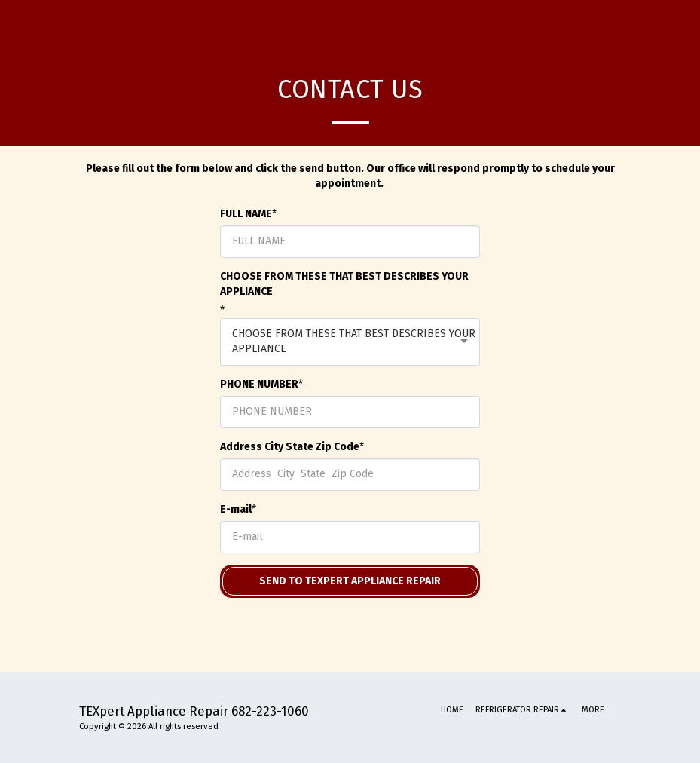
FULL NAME (246, 214)
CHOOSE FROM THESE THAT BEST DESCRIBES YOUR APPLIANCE (344, 284)
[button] (523, 710)
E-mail (236, 509)
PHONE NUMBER (259, 384)
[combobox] (350, 342)
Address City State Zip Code (290, 447)
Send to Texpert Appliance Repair (350, 581)
